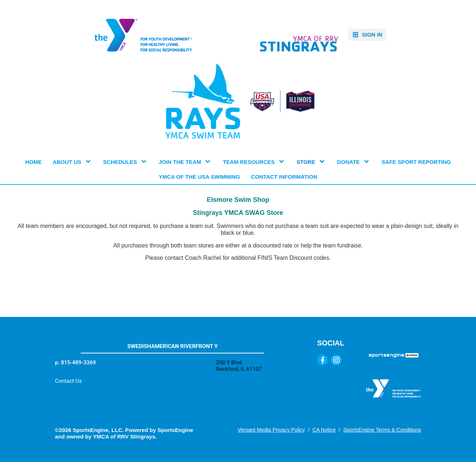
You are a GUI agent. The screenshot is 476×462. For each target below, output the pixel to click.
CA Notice (324, 430)
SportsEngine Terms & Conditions (382, 430)
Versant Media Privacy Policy (271, 430)
